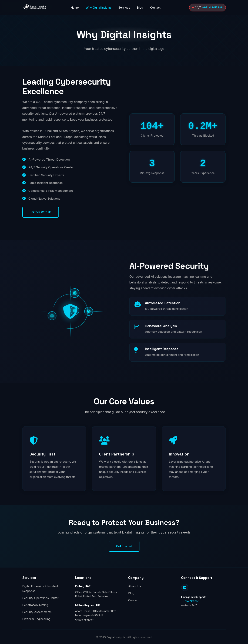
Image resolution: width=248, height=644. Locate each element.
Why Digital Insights (99, 8)
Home (75, 8)
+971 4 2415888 (212, 7)
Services (124, 8)
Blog (140, 8)
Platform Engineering (36, 619)
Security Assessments (37, 612)
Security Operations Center (40, 598)
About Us (135, 586)
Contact (155, 8)
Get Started (124, 546)
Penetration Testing (35, 605)
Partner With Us (43, 212)
